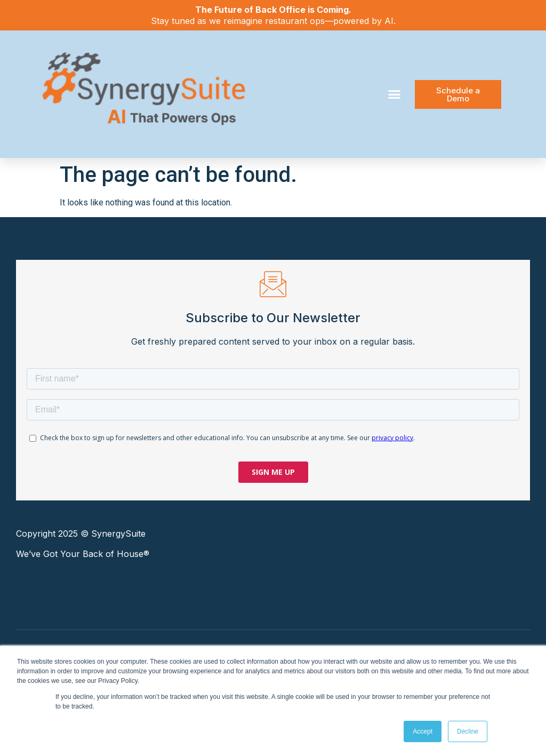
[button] (395, 94)
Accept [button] (423, 731)
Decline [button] (468, 731)
